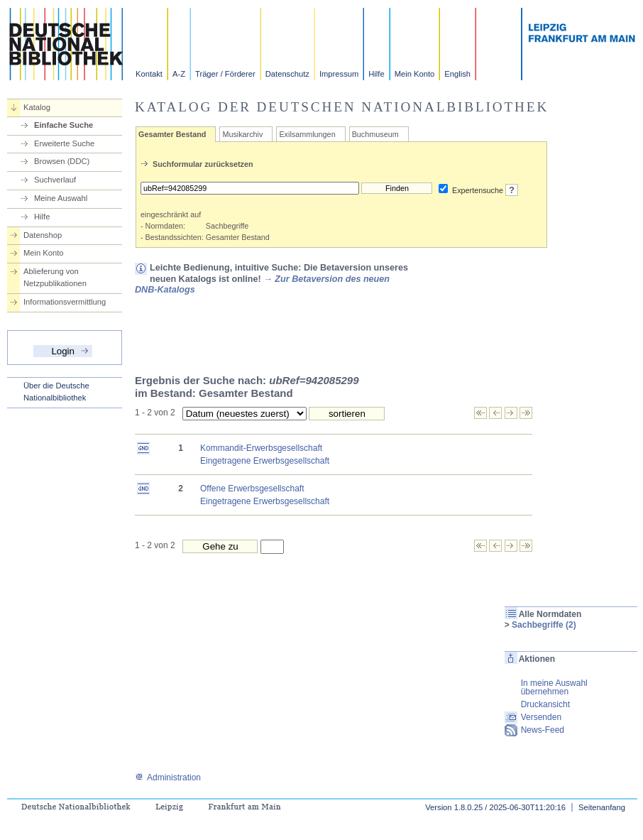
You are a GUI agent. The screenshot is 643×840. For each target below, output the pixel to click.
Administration (168, 778)
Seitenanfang (602, 807)
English (457, 74)
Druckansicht (545, 704)
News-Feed (543, 730)
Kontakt (149, 74)
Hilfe (376, 74)
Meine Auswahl (61, 198)
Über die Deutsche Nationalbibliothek (56, 392)
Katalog (37, 107)
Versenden (541, 717)
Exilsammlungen (307, 134)
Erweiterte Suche (64, 143)
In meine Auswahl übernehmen (554, 687)
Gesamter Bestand (172, 134)
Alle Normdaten (550, 614)
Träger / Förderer (225, 74)
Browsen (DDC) (62, 161)
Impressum (339, 74)
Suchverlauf (55, 180)
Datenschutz (287, 74)
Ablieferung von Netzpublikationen (55, 277)
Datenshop (43, 235)
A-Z (179, 74)
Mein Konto (415, 74)
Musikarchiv (242, 134)
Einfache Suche (64, 125)
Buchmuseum (375, 134)
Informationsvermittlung (65, 302)
